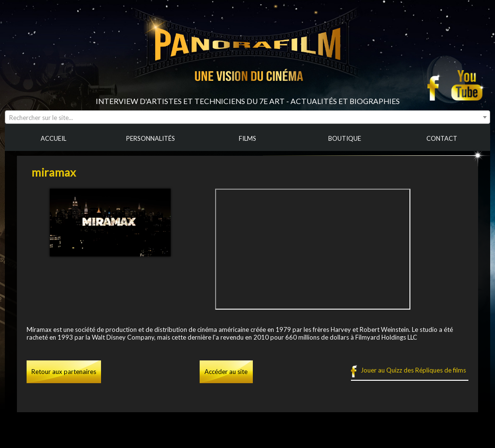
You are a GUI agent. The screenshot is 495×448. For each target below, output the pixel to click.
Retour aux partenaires (64, 372)
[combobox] (247, 117)
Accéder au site (226, 372)
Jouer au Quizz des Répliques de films (413, 370)
